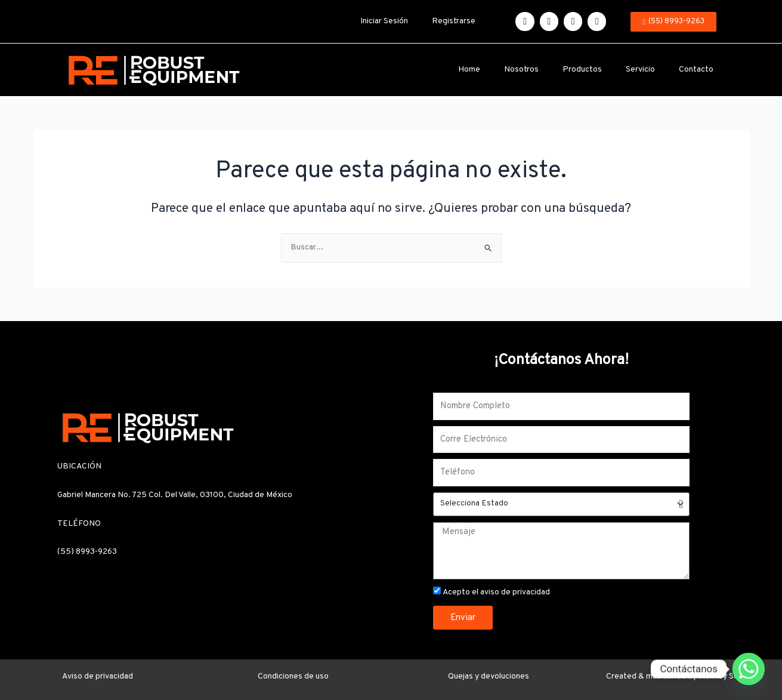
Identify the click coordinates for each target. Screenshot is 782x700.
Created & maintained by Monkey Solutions (684, 676)
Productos (582, 70)
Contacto (696, 70)
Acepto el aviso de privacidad (496, 592)
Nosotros (521, 70)
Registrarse (454, 21)
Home (469, 70)
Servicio (640, 70)
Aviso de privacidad (98, 676)
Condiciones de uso (293, 676)
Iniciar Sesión (384, 21)
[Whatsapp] (749, 669)
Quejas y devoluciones (489, 676)
